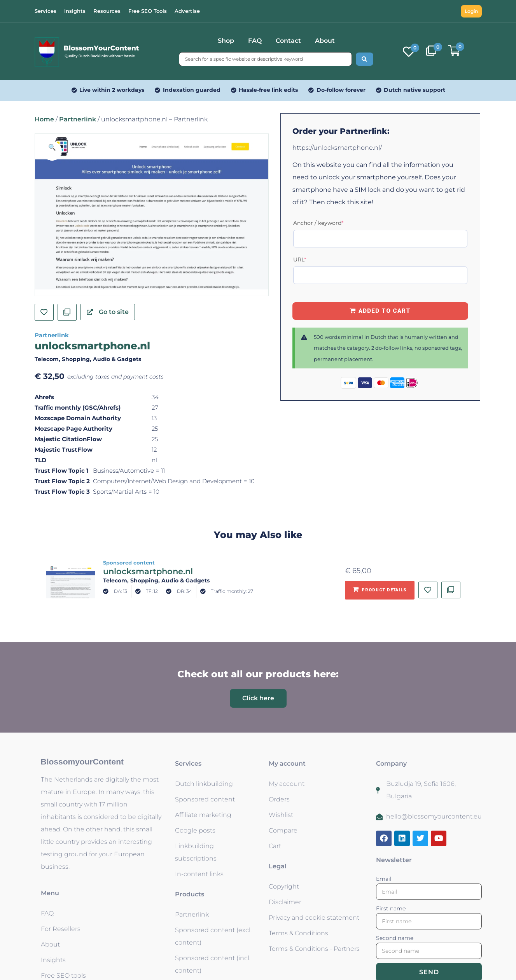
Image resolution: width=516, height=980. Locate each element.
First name (391, 908)
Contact (288, 41)
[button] (52, 151)
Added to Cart (385, 311)
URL (313, 259)
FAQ (255, 41)
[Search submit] (365, 59)
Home (44, 119)
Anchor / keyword (331, 223)
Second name (395, 938)
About (325, 41)
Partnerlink (78, 119)
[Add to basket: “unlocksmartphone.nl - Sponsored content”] (380, 590)
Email (384, 879)
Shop (226, 41)
